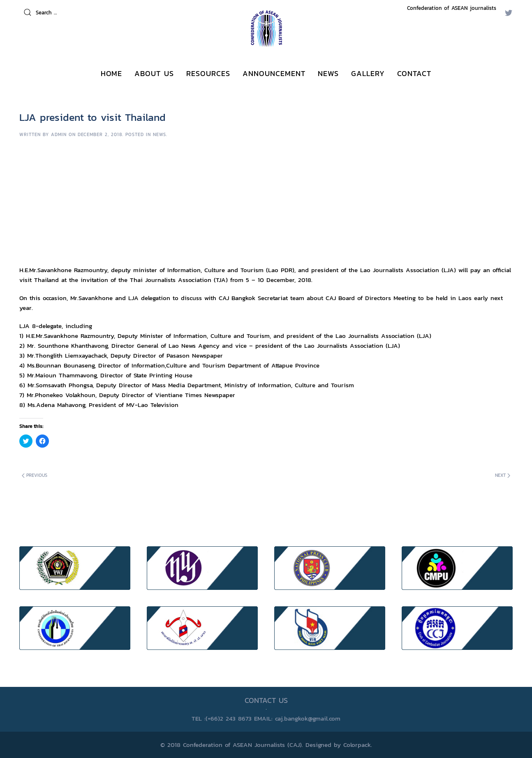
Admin (59, 134)
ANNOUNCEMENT (274, 73)
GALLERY (368, 73)
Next (503, 475)
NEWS (328, 73)
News (160, 134)
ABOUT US (154, 73)
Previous (35, 475)
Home (111, 73)
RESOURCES (208, 73)
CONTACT (414, 73)
